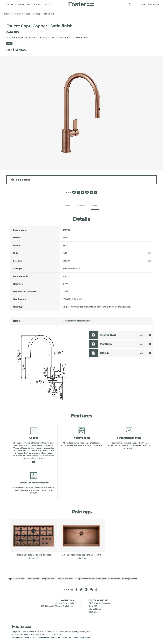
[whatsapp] (97, 590)
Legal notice (17, 637)
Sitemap (66, 637)
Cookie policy (44, 637)
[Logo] (81, 3)
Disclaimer (56, 637)
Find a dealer (21, 180)
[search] (130, 5)
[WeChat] (91, 590)
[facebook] (76, 590)
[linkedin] (72, 590)
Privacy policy (30, 637)
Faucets (18, 14)
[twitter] (81, 590)
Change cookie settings (82, 637)
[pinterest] (86, 590)
